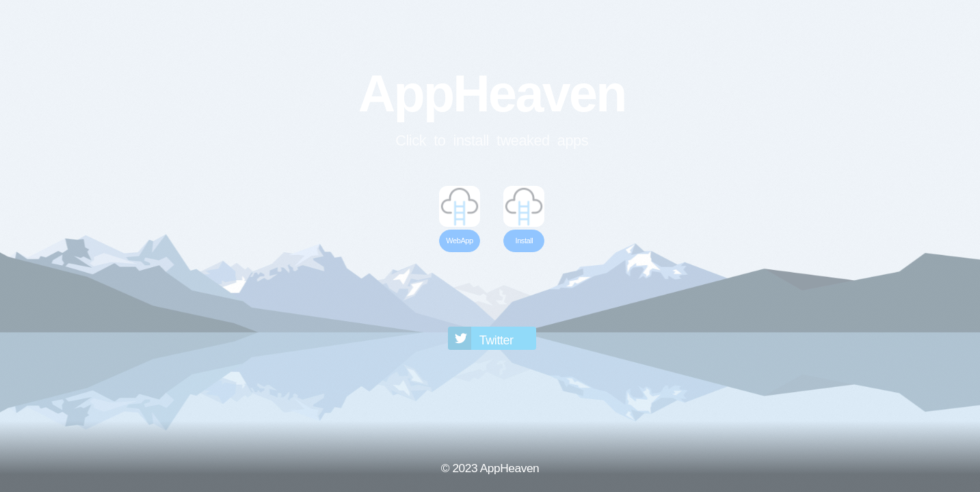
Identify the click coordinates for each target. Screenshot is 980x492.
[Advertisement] (492, 288)
